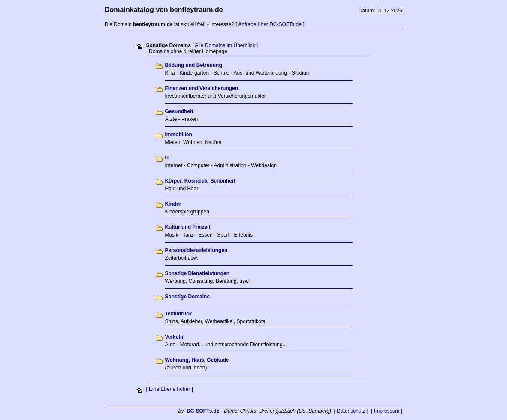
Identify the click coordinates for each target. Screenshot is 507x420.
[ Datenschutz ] (351, 411)
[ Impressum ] (387, 411)
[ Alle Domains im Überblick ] (225, 45)
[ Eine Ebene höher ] (169, 389)
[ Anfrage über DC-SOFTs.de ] (270, 24)
